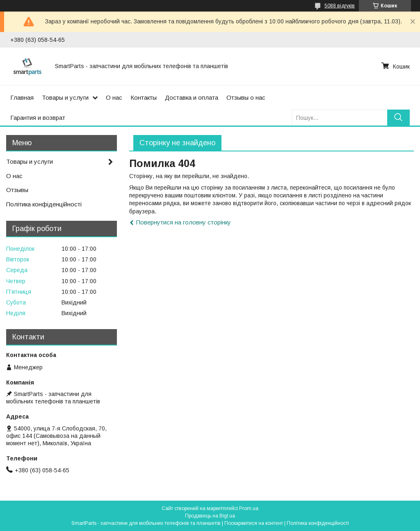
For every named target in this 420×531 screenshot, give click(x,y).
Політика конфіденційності (44, 204)
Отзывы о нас (246, 97)
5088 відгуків (340, 6)
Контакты (144, 97)
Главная (22, 97)
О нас (114, 97)
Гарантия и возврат (38, 118)
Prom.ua (249, 508)
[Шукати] (398, 118)
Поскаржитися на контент (254, 523)
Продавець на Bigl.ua (210, 516)
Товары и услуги (65, 97)
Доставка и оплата (192, 97)
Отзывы (17, 190)
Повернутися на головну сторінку (184, 222)
